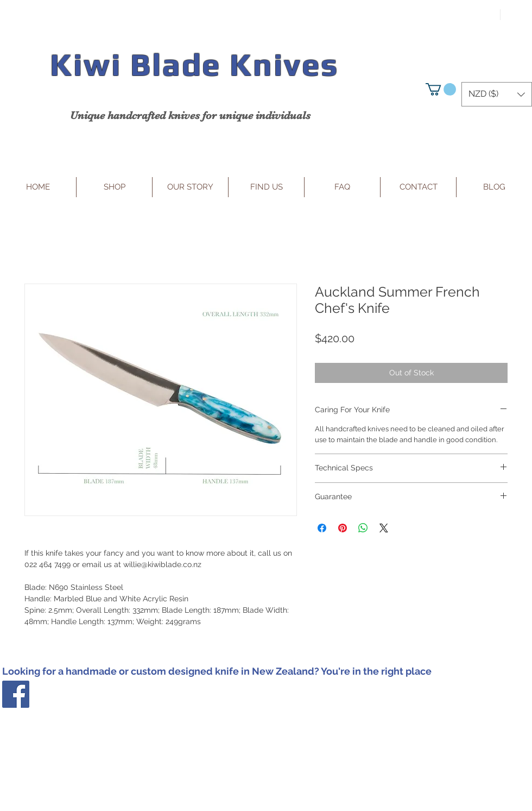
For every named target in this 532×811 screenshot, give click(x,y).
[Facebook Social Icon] (16, 694)
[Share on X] (384, 528)
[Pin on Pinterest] (343, 528)
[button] (441, 89)
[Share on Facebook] (322, 528)
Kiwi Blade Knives (194, 64)
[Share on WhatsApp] (363, 528)
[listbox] (497, 94)
